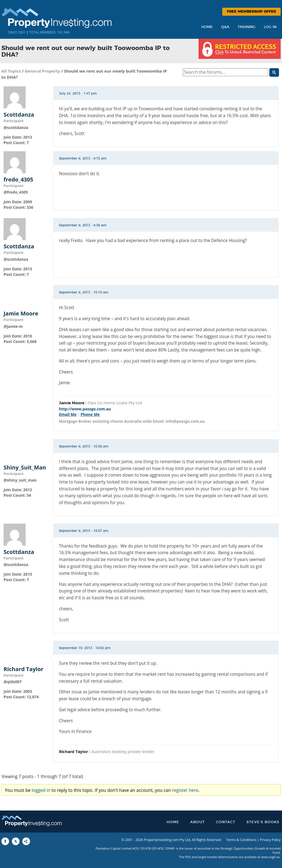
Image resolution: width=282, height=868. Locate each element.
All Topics (11, 71)
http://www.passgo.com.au (85, 409)
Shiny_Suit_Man (25, 468)
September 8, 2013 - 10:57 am (84, 531)
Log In (270, 27)
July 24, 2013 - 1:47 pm (78, 94)
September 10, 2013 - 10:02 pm (85, 648)
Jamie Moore (21, 314)
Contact (226, 822)
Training (247, 27)
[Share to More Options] (26, 841)
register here (185, 790)
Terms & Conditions (241, 840)
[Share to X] (16, 841)
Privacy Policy (270, 840)
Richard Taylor (23, 669)
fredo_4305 (18, 180)
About (198, 822)
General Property (43, 71)
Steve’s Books (263, 822)
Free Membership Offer (251, 12)
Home (207, 27)
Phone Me (90, 414)
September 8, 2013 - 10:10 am (84, 292)
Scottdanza (19, 115)
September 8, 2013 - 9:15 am (83, 158)
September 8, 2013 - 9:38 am (83, 225)
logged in (41, 790)
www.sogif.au (271, 857)
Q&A (225, 27)
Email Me (68, 414)
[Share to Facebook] (5, 841)
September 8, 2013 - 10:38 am (84, 446)
